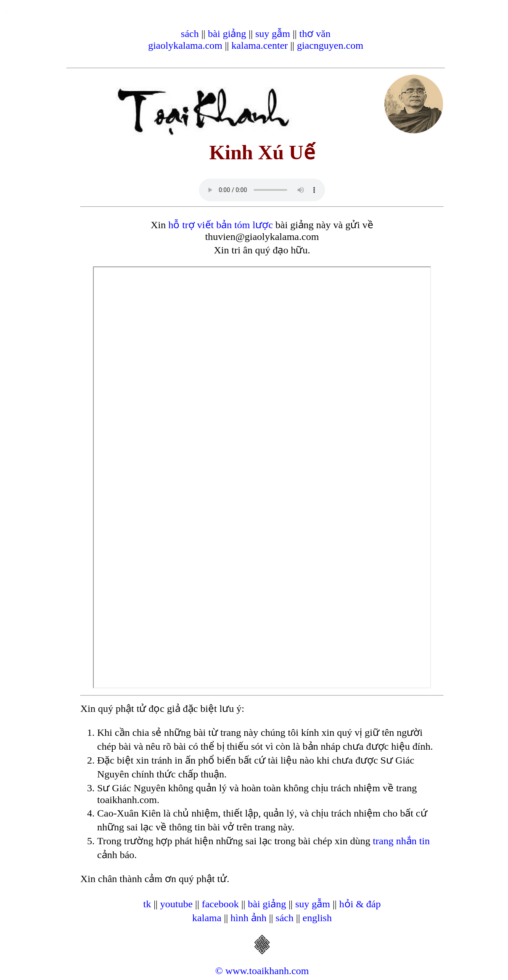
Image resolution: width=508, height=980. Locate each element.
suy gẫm (273, 34)
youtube (176, 904)
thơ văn (315, 34)
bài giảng (227, 34)
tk (147, 904)
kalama (207, 918)
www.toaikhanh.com (267, 971)
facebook (220, 904)
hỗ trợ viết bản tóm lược (221, 225)
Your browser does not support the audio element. (262, 190)
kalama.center (259, 45)
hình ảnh (249, 918)
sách (190, 34)
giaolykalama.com (185, 45)
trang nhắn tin (401, 841)
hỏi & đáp (360, 904)
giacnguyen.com (330, 45)
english (317, 918)
